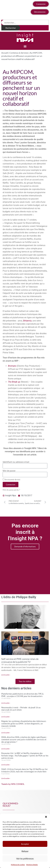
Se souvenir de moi (11, 480)
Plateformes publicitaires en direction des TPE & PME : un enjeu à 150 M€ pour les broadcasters (22, 695)
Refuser (25, 851)
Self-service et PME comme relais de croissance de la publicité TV (20, 660)
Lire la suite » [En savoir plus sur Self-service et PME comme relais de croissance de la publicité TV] (6, 675)
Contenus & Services (19, 53)
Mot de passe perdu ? (11, 490)
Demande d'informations (25, 546)
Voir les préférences (25, 859)
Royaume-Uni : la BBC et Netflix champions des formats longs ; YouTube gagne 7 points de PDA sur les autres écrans (25, 756)
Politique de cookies (18, 865)
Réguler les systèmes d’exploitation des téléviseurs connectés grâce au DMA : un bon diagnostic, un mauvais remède (24, 724)
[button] (46, 817)
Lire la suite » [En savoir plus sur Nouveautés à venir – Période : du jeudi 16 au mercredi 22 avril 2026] (6, 717)
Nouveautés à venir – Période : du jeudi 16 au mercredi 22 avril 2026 (21, 709)
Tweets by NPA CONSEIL (13, 784)
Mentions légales (32, 865)
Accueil (5, 53)
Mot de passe (9, 471)
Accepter (25, 844)
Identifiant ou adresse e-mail (16, 462)
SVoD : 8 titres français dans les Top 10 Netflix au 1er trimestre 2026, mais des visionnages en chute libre (25, 770)
